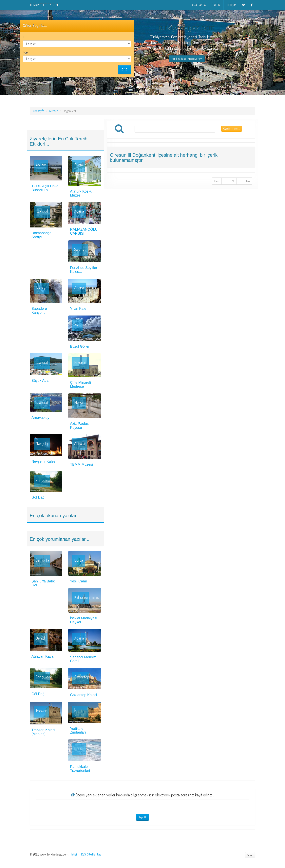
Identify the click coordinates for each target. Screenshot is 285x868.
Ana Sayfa (199, 5)
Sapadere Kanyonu (39, 311)
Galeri (216, 5)
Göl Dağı (38, 497)
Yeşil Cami (78, 581)
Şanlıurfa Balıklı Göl (44, 583)
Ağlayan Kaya (42, 656)
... (225, 181)
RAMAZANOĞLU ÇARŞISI (84, 231)
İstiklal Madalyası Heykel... (84, 620)
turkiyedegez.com (44, 5)
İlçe (25, 52)
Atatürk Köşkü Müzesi (81, 193)
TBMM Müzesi (81, 464)
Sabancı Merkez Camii (83, 659)
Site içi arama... (232, 129)
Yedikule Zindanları (78, 731)
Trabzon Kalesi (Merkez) (43, 732)
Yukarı (250, 855)
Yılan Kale (78, 309)
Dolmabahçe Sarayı (41, 235)
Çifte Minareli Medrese (80, 385)
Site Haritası (94, 854)
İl (24, 37)
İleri (248, 181)
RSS (84, 854)
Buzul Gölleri (80, 346)
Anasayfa (38, 111)
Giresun (54, 111)
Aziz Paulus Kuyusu (79, 426)
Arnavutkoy (40, 418)
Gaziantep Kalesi (84, 695)
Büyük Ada (40, 381)
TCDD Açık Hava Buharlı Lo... (45, 188)
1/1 (232, 181)
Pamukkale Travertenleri (80, 769)
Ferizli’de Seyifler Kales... (84, 270)
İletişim (231, 5)
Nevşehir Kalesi (44, 461)
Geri (217, 181)
